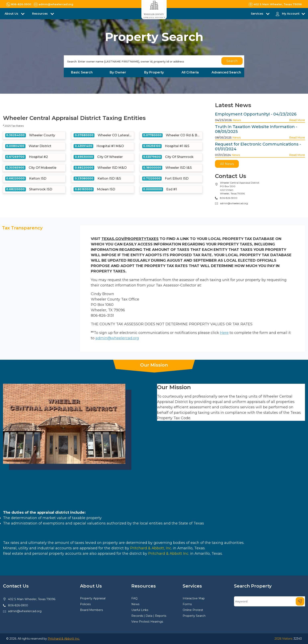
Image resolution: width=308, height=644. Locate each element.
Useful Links (140, 610)
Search (232, 61)
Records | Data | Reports (149, 616)
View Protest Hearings (147, 622)
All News (227, 164)
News (237, 120)
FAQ (134, 598)
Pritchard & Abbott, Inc (151, 548)
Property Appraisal (93, 598)
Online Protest (193, 610)
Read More (297, 120)
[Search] (154, 61)
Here (224, 333)
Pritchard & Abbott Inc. (169, 554)
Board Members (91, 610)
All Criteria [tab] (190, 72)
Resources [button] (40, 14)
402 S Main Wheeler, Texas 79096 (32, 599)
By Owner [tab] (118, 72)
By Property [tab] (154, 72)
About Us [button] (12, 14)
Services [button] (257, 14)
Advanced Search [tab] (226, 72)
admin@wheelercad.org (234, 203)
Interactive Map (194, 598)
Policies (85, 604)
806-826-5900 (18, 605)
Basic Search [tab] (82, 72)
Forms (187, 604)
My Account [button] (291, 14)
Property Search (194, 616)
